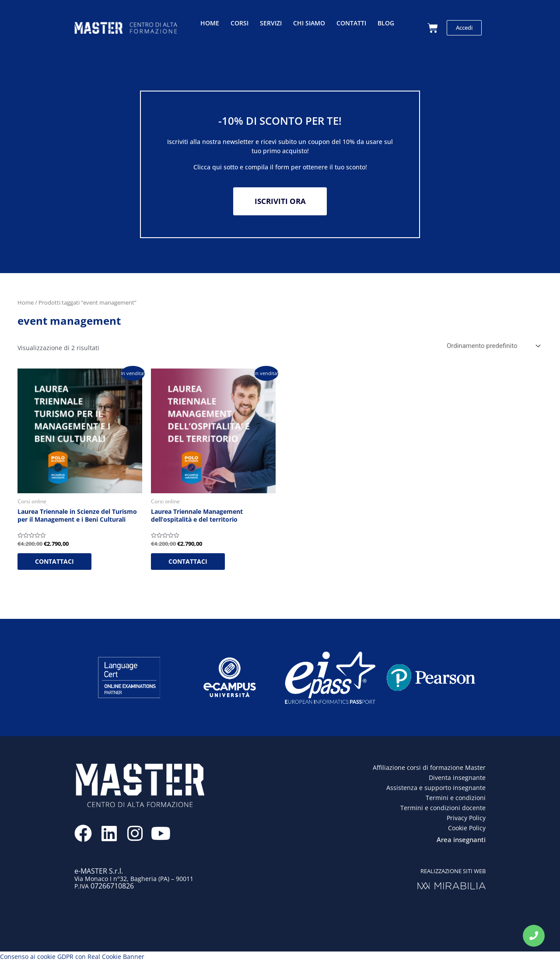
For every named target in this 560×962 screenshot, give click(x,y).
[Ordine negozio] (492, 346)
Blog (386, 23)
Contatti (351, 23)
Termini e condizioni (456, 798)
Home (210, 23)
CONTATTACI (54, 562)
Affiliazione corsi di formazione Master (429, 768)
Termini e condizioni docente (443, 808)
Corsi (240, 23)
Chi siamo (309, 23)
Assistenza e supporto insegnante (436, 788)
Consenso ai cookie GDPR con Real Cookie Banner (72, 957)
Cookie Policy (467, 828)
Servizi (271, 23)
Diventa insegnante (457, 778)
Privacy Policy (466, 818)
